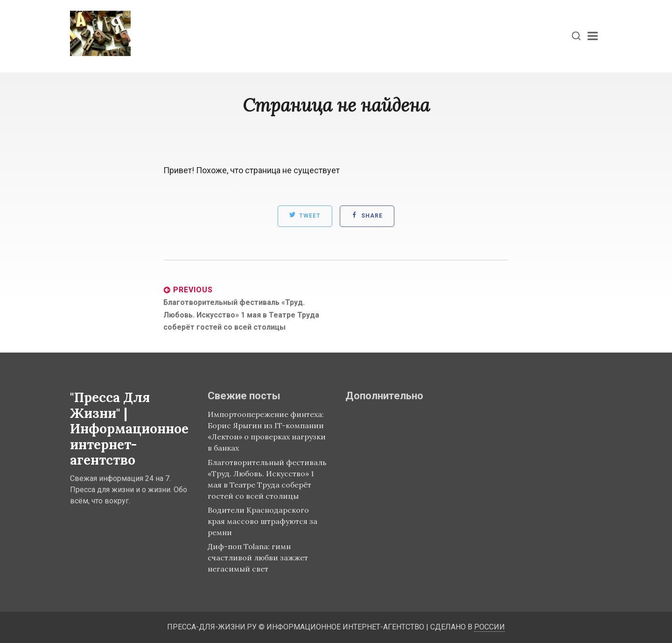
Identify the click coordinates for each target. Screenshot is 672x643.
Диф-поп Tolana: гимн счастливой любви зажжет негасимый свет (258, 558)
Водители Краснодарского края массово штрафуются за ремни (262, 521)
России (490, 627)
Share (367, 215)
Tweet (305, 215)
